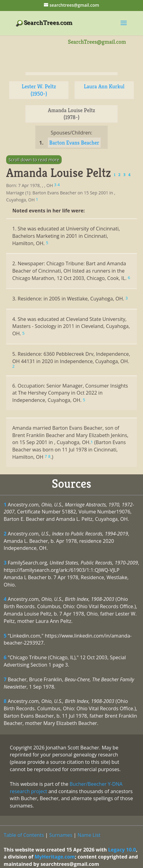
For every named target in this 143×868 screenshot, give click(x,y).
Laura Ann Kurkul (104, 86)
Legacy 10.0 (122, 850)
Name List (89, 835)
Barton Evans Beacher (74, 143)
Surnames (61, 835)
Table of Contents (24, 835)
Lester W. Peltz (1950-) (39, 90)
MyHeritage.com (55, 857)
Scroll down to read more (34, 160)
